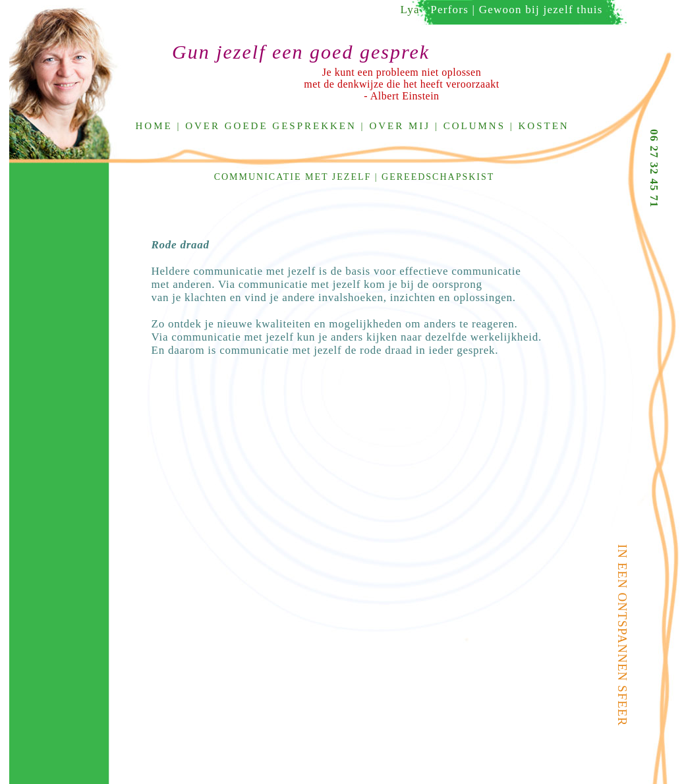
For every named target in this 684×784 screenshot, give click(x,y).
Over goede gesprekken (271, 126)
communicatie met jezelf (293, 177)
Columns (474, 126)
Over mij (400, 126)
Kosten (544, 126)
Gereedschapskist (438, 177)
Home (154, 126)
